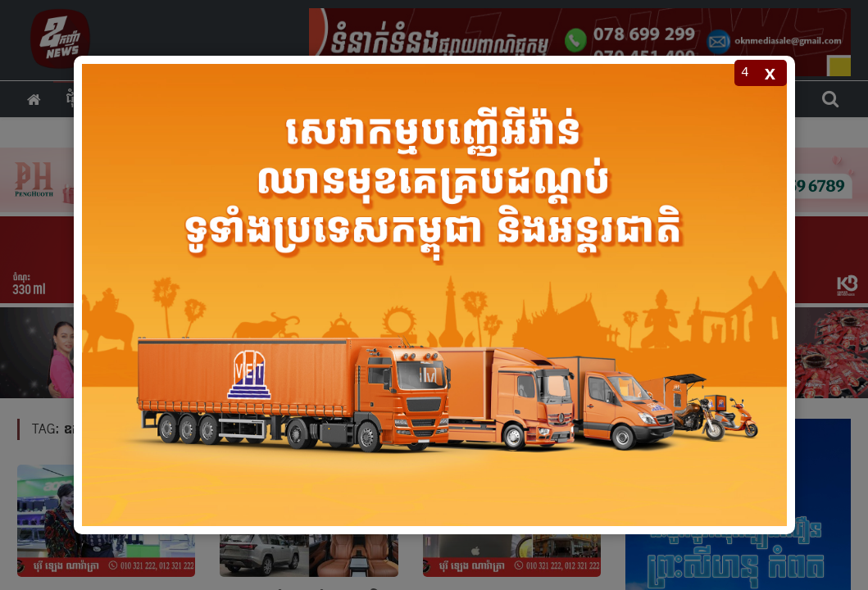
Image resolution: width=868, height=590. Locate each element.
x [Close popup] (770, 73)
